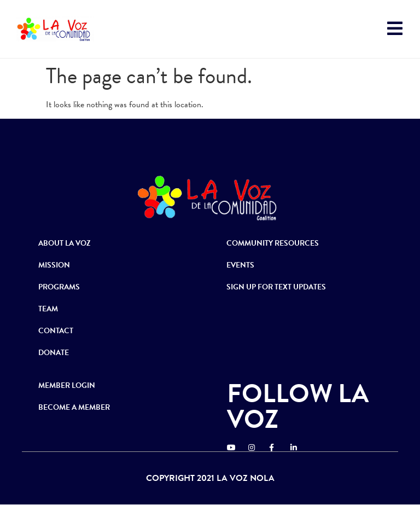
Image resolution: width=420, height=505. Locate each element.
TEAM (48, 309)
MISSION (54, 265)
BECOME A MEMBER (74, 407)
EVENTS (240, 265)
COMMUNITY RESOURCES (273, 243)
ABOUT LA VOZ (65, 243)
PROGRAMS (59, 287)
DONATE (54, 353)
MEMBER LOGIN (67, 385)
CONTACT (56, 331)
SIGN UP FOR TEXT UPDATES (276, 287)
